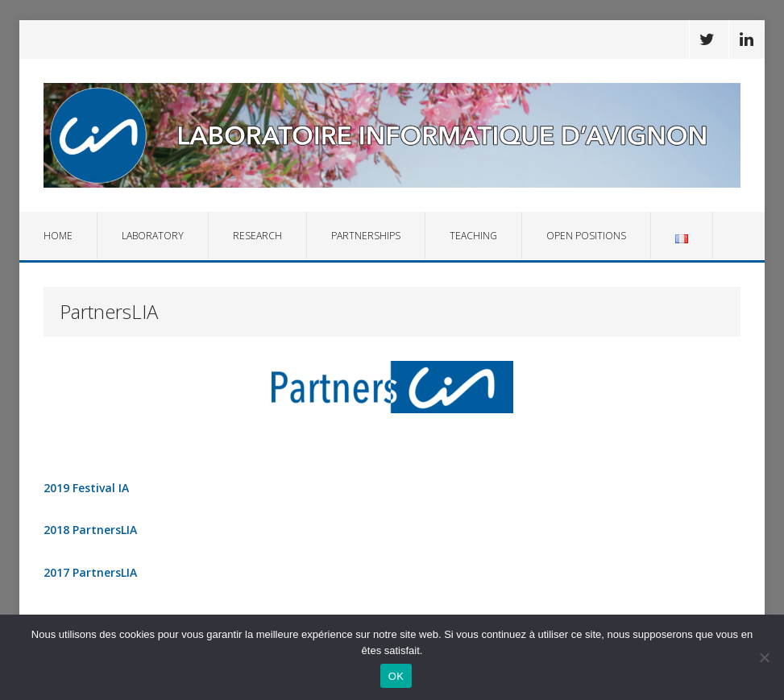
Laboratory (153, 236)
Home (58, 236)
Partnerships (366, 236)
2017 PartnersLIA (90, 572)
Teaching (473, 236)
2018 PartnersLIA (90, 530)
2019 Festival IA (86, 488)
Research (257, 236)
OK (396, 676)
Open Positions (586, 236)
